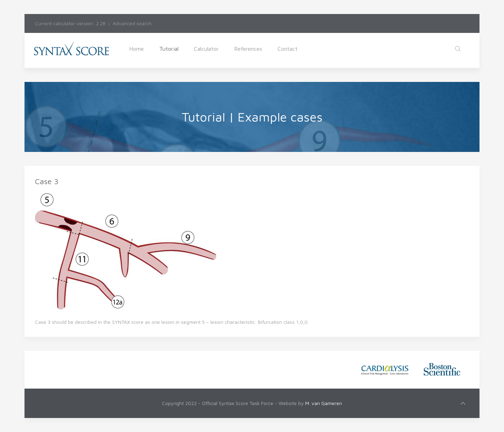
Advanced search (132, 23)
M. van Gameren (324, 403)
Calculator (206, 49)
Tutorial (169, 49)
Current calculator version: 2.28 (70, 23)
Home (136, 49)
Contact (288, 49)
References (248, 49)
